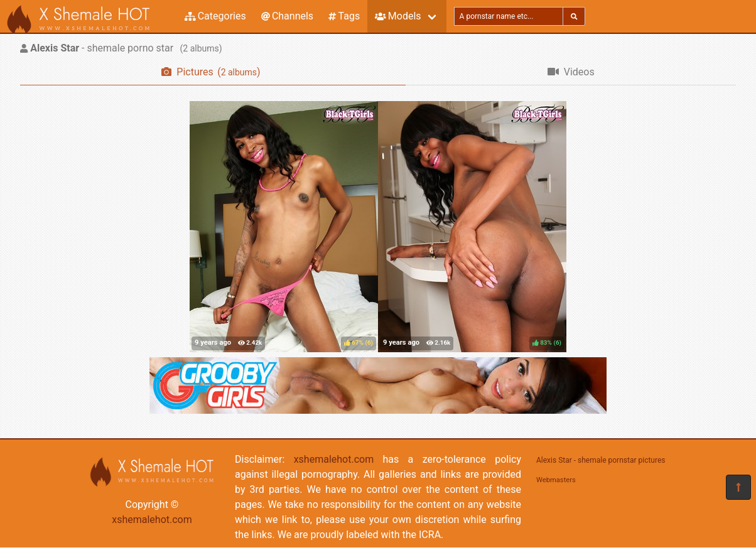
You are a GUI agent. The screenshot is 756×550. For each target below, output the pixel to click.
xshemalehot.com (152, 520)
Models (398, 16)
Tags (344, 16)
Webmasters (556, 480)
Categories (215, 16)
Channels (287, 16)
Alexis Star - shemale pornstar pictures (601, 460)
